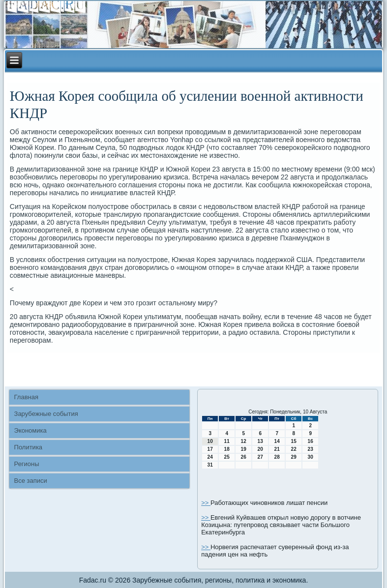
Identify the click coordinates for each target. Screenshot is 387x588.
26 (244, 457)
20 (260, 449)
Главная (26, 397)
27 (260, 457)
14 (277, 441)
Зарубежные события (46, 414)
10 (210, 441)
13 (260, 441)
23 (311, 449)
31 (210, 465)
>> (206, 503)
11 (227, 441)
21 (277, 449)
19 (244, 449)
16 (311, 441)
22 (294, 449)
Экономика (30, 430)
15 (294, 441)
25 (227, 457)
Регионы (27, 464)
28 (277, 457)
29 (294, 457)
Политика (29, 447)
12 (244, 441)
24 (210, 457)
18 (227, 449)
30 (311, 457)
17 (210, 449)
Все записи (31, 481)
